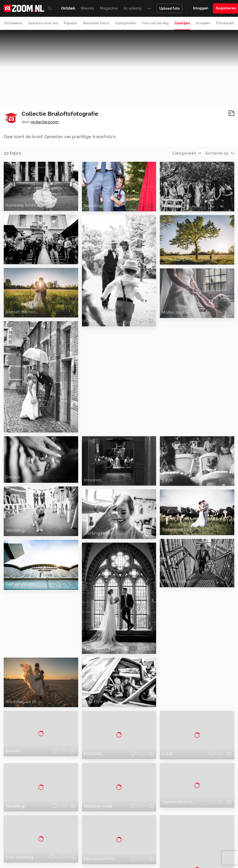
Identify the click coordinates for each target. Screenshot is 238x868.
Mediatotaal (125, 842)
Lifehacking (179, 842)
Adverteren (201, 786)
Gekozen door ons (43, 23)
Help (196, 819)
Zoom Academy (99, 847)
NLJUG (180, 847)
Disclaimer (200, 794)
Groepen (203, 23)
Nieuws (88, 8)
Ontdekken (13, 23)
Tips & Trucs (104, 842)
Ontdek (68, 8)
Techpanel (198, 842)
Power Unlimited (71, 847)
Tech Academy (125, 847)
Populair (71, 23)
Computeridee (44, 842)
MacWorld (160, 842)
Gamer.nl (215, 842)
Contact (198, 827)
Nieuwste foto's (96, 23)
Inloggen (201, 8)
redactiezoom (45, 122)
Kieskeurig (22, 842)
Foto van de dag (155, 23)
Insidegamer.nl (46, 847)
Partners (198, 810)
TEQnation (195, 847)
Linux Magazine (161, 847)
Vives (143, 847)
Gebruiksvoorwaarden (209, 802)
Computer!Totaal (79, 842)
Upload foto (170, 8)
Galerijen (182, 23)
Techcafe (143, 842)
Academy (133, 8)
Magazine (109, 8)
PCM (60, 842)
